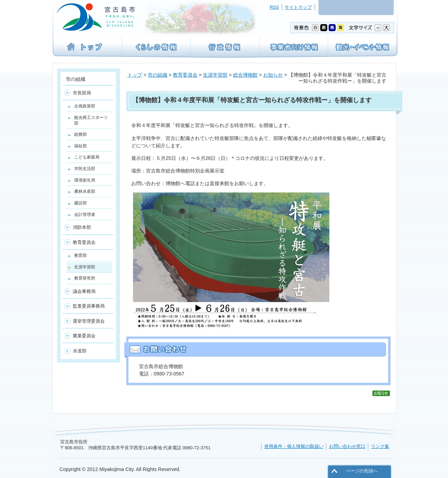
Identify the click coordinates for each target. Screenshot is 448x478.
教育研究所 (85, 278)
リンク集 (380, 446)
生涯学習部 (215, 75)
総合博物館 (245, 75)
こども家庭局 (87, 157)
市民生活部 (85, 169)
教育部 (80, 255)
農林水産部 (85, 191)
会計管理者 (85, 215)
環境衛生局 (85, 180)
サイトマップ (298, 7)
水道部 (80, 351)
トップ (135, 75)
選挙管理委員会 (89, 321)
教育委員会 (185, 75)
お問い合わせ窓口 (347, 446)
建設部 (80, 203)
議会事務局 (84, 291)
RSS (274, 7)
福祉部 (80, 146)
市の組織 (157, 75)
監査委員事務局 (89, 306)
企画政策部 (85, 106)
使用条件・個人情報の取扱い (294, 446)
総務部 (80, 134)
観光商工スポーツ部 (91, 120)
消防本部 (82, 227)
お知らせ (273, 75)
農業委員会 (84, 336)
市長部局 (82, 93)
